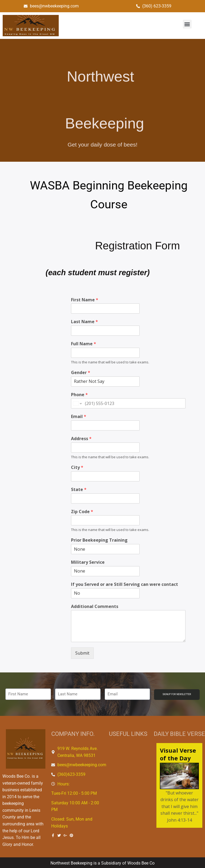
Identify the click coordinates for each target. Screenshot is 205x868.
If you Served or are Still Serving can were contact (125, 584)
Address (81, 439)
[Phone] (128, 403)
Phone (79, 395)
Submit (82, 653)
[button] (187, 24)
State (79, 490)
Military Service (88, 562)
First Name (85, 300)
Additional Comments (95, 607)
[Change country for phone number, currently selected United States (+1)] (77, 403)
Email (79, 417)
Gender (81, 373)
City (77, 467)
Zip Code (82, 512)
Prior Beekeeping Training (99, 540)
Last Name (84, 322)
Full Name (84, 344)
